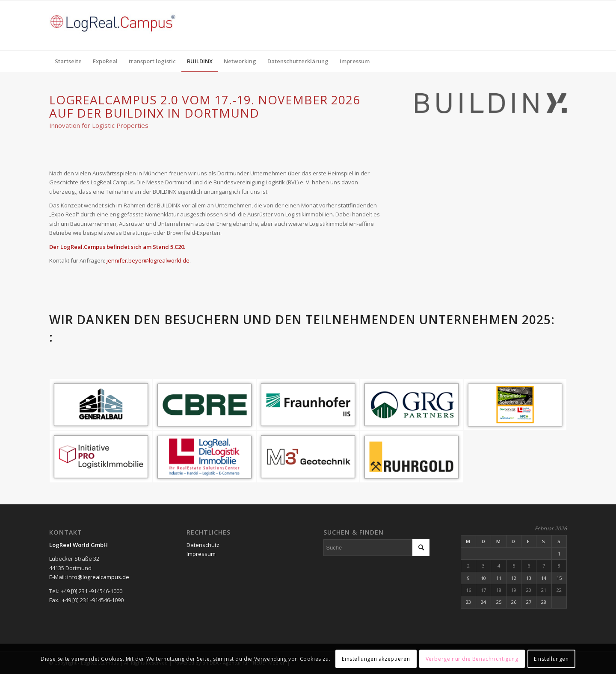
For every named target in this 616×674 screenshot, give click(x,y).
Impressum (201, 554)
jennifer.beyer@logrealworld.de (148, 260)
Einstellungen (551, 659)
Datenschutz (203, 545)
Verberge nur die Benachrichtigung (472, 659)
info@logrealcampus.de (98, 577)
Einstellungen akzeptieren (376, 659)
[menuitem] (68, 61)
